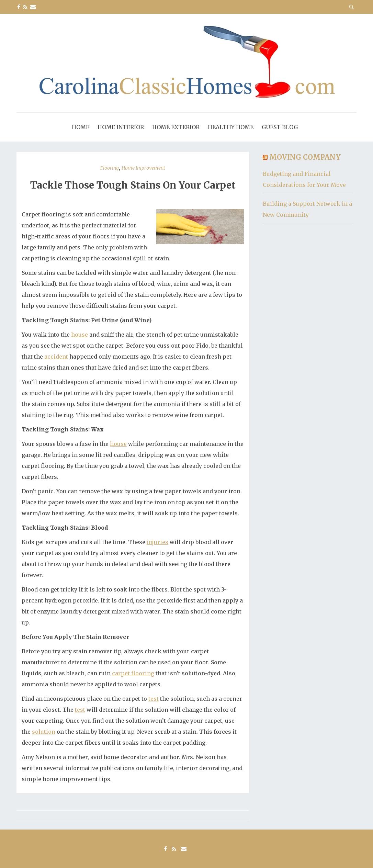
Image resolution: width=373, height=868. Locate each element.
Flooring (110, 168)
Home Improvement (143, 168)
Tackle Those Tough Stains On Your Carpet (133, 185)
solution (44, 732)
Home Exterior (176, 127)
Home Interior (121, 127)
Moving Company (305, 157)
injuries (157, 542)
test (154, 699)
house (80, 335)
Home (81, 127)
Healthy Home (231, 127)
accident (56, 357)
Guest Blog (280, 127)
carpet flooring (133, 673)
